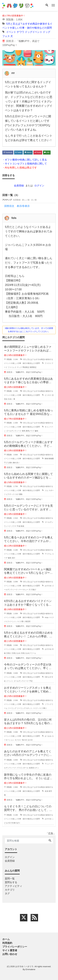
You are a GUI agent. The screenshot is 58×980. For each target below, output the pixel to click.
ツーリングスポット (25, 708)
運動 (21, 494)
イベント (11, 32)
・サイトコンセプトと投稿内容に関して (25, 164)
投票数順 (17, 200)
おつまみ (48, 736)
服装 (10, 558)
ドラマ (14, 526)
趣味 (37, 431)
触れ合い (16, 463)
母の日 (25, 740)
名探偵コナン (34, 768)
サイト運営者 (10, 950)
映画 (22, 526)
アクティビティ (13, 886)
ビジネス (48, 395)
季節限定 (26, 367)
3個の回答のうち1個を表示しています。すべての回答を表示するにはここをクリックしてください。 (29, 330)
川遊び (33, 590)
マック (19, 367)
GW (46, 677)
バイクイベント (10, 621)
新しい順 (26, 200)
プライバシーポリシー (15, 947)
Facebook (8, 152)
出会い (10, 399)
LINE (47, 152)
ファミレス (12, 367)
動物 (46, 459)
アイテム (48, 554)
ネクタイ (18, 740)
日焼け (9, 653)
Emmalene (30, 969)
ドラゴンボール (22, 768)
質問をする (11, 882)
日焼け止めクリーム (28, 653)
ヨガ (17, 494)
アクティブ (7, 200)
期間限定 (33, 367)
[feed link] (34, 918)
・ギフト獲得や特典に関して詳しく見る (25, 160)
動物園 (51, 459)
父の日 (30, 740)
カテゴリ (10, 890)
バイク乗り (21, 621)
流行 (13, 558)
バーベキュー (23, 590)
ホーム (6, 939)
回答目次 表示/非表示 (17, 206)
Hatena (28, 152)
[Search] (47, 5)
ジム (46, 490)
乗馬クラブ (30, 431)
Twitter (18, 152)
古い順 (34, 200)
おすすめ (48, 586)
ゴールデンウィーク (14, 431)
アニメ (47, 764)
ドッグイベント (34, 32)
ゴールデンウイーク (21, 681)
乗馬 (24, 431)
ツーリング (12, 708)
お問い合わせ (10, 954)
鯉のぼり (17, 823)
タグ (7, 893)
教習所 (28, 621)
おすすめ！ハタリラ (24, 966)
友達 (46, 791)
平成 (19, 526)
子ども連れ (8, 463)
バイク (51, 617)
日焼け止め (16, 653)
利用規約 (7, 943)
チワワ (20, 32)
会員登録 (19, 186)
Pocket (38, 152)
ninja (46, 617)
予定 (31, 681)
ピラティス (10, 494)
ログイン (39, 186)
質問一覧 (10, 879)
